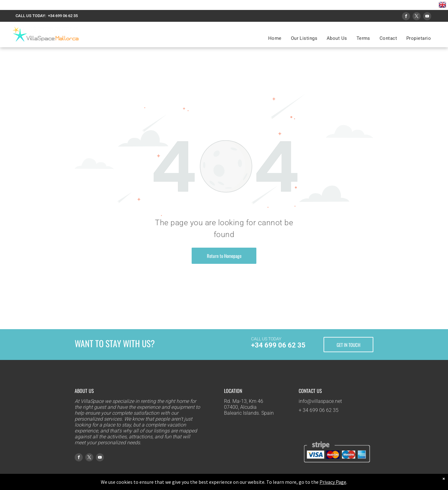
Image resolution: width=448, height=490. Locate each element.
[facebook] (406, 17)
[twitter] (417, 17)
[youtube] (427, 17)
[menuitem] (275, 38)
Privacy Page (333, 482)
